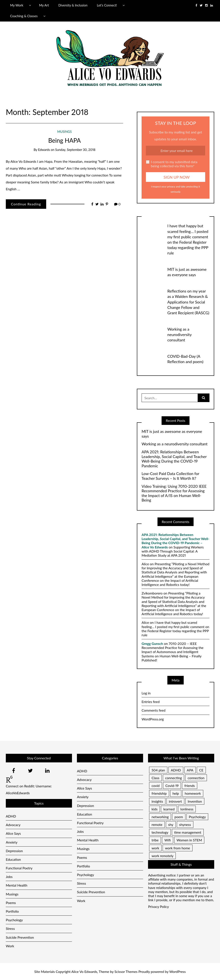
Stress (10, 928)
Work (10, 946)
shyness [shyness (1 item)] (185, 824)
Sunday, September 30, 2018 (75, 150)
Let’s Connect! (107, 5)
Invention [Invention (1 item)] (195, 801)
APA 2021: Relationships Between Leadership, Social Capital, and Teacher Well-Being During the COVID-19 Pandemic (174, 459)
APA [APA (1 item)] (190, 770)
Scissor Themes (126, 971)
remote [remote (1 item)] (157, 824)
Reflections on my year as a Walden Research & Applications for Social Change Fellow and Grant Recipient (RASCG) (188, 302)
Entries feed (151, 702)
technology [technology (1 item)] (160, 832)
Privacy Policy (158, 906)
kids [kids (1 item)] (154, 809)
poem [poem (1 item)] (179, 817)
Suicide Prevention (20, 937)
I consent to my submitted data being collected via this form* (172, 164)
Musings (65, 132)
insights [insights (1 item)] (157, 801)
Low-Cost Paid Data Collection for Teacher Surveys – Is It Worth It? (170, 476)
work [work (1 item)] (155, 848)
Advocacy (13, 825)
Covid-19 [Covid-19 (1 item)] (172, 786)
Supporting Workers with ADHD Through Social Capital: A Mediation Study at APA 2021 (173, 551)
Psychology (14, 920)
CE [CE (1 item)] (201, 770)
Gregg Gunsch (152, 643)
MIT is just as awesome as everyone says (172, 434)
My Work (17, 5)
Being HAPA (64, 140)
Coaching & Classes (24, 16)
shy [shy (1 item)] (171, 824)
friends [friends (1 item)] (190, 786)
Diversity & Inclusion (73, 5)
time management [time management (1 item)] (188, 832)
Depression (14, 851)
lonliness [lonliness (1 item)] (187, 809)
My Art (44, 5)
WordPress (177, 971)
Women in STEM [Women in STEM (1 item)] (189, 840)
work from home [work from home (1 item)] (178, 848)
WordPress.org (153, 719)
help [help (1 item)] (176, 793)
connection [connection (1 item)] (196, 778)
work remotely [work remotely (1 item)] (162, 856)
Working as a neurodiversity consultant (180, 334)
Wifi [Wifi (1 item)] (168, 840)
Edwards (44, 150)
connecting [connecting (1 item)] (174, 778)
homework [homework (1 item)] (193, 793)
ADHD (11, 816)
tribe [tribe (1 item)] (155, 840)
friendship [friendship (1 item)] (159, 793)
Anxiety (12, 842)
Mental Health (17, 885)
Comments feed (154, 710)
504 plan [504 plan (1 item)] (158, 770)
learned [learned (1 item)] (169, 809)
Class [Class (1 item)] (155, 778)
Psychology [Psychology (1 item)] (197, 817)
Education (13, 859)
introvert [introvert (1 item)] (175, 801)
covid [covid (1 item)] (155, 786)
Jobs (9, 877)
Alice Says (13, 833)
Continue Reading (26, 204)
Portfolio (12, 911)
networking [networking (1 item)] (160, 817)
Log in (146, 693)
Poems (11, 903)
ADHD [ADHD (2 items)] (176, 770)
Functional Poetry (19, 868)
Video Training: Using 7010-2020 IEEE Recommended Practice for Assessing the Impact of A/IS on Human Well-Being (174, 493)
